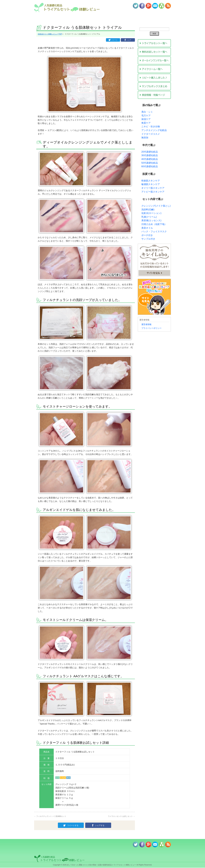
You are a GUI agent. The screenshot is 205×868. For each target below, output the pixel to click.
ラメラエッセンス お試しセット (121, 816)
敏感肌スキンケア (151, 184)
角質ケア (146, 123)
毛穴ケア (146, 116)
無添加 (145, 138)
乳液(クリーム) (149, 217)
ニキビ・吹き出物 (151, 126)
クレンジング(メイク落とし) (156, 206)
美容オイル (147, 228)
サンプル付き (148, 239)
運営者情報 (146, 324)
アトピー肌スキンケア (153, 192)
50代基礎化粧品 (150, 163)
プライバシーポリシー (151, 328)
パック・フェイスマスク (154, 232)
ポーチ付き (147, 235)
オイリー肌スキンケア (153, 188)
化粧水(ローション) (151, 213)
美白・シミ (147, 112)
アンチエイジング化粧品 (154, 130)
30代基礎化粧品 (150, 155)
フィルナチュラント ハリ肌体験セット (50, 816)
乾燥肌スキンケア (151, 181)
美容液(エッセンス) (151, 220)
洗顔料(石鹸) (148, 210)
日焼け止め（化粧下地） (154, 224)
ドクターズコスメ (151, 134)
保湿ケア (146, 119)
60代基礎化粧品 (150, 166)
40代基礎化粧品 (150, 159)
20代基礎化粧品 (150, 152)
